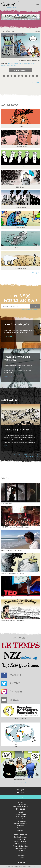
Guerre (24, 64)
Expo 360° (21, 830)
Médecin (13, 66)
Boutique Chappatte (21, 837)
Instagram (21, 850)
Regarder (8, 376)
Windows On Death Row (20, 846)
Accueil (20, 812)
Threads (21, 857)
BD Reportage (21, 839)
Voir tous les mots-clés (31, 310)
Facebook (21, 855)
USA (9, 64)
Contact (20, 802)
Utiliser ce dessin (20, 70)
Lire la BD (8, 446)
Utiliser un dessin (21, 804)
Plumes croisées (21, 844)
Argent (9, 66)
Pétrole (28, 64)
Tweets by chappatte (20, 783)
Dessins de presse (21, 814)
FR (18, 793)
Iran (12, 64)
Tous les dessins (21, 819)
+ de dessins (35, 83)
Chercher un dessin (21, 823)
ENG (23, 793)
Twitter (21, 853)
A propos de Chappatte (21, 807)
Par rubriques (21, 821)
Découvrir (8, 336)
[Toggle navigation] (38, 5)
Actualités (20, 826)
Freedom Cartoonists (20, 841)
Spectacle (21, 828)
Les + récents (21, 817)
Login (21, 797)
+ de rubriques (34, 273)
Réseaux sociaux (21, 848)
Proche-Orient (18, 64)
